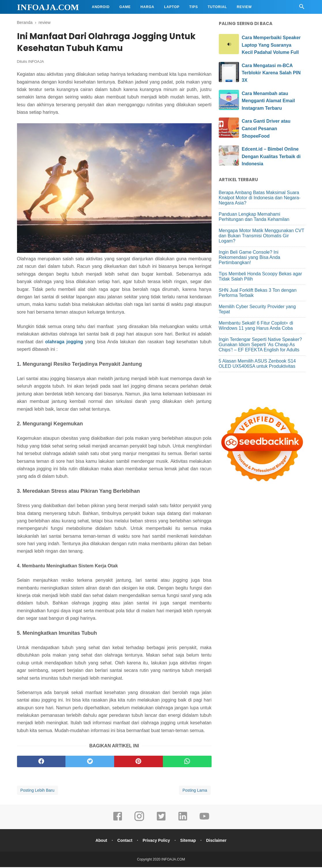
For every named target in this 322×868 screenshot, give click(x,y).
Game (125, 7)
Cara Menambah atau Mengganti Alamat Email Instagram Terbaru (268, 101)
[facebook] (41, 762)
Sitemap (189, 841)
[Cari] (302, 8)
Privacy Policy (156, 841)
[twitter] (90, 762)
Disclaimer (218, 841)
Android (101, 7)
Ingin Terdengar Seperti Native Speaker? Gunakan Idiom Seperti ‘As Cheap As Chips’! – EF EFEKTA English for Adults (260, 345)
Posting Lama (195, 791)
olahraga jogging (64, 343)
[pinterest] (139, 762)
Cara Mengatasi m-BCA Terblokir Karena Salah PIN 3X (271, 73)
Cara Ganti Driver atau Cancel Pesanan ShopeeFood (266, 128)
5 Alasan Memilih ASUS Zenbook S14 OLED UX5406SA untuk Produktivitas (257, 364)
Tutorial (217, 7)
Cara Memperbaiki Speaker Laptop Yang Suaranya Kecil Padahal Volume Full (271, 45)
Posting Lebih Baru (37, 791)
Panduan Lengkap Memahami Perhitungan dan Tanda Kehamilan (254, 217)
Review (244, 7)
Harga (147, 7)
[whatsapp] (187, 762)
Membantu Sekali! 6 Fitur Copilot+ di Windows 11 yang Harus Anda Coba (256, 326)
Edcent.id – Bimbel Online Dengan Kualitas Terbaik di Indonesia (271, 156)
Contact (124, 841)
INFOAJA (36, 62)
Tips (194, 7)
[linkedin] (183, 821)
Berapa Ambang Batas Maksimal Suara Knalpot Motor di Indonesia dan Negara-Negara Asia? (260, 198)
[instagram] (139, 821)
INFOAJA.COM (48, 7)
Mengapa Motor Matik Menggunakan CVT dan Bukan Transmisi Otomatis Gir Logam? (262, 236)
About (100, 841)
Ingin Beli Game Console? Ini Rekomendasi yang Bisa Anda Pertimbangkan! (249, 257)
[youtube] (204, 821)
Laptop (172, 7)
